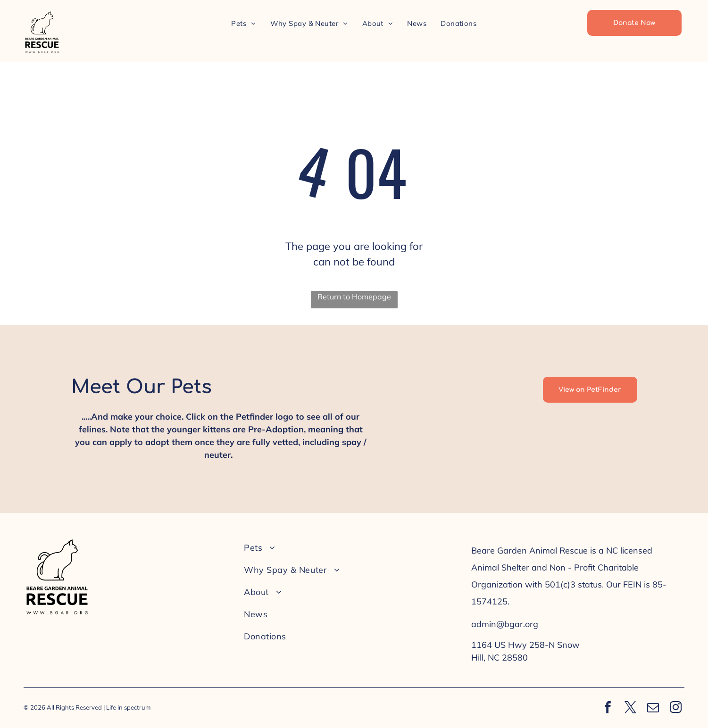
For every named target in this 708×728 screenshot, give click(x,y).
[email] (653, 708)
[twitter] (630, 708)
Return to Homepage (354, 297)
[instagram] (675, 708)
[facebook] (608, 708)
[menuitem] (243, 23)
